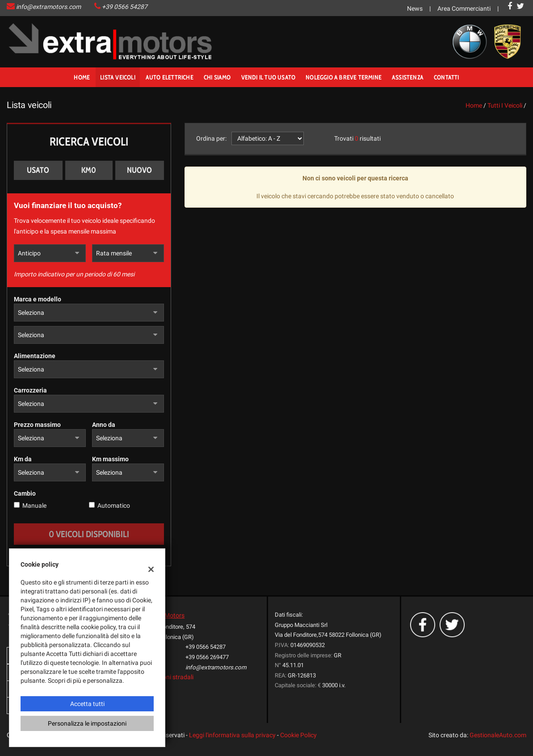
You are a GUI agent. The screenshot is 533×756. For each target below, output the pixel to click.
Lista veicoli (118, 77)
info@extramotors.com (48, 7)
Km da (23, 459)
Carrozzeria (30, 390)
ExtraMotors (167, 615)
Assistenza (408, 77)
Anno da (104, 425)
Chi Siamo (217, 77)
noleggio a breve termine (344, 77)
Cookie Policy (298, 735)
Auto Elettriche (170, 77)
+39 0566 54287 (125, 7)
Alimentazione (35, 356)
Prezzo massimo (37, 425)
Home (82, 77)
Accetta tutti (87, 704)
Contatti (447, 77)
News (415, 8)
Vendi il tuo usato (269, 77)
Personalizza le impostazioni (87, 723)
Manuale (34, 505)
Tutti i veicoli (505, 105)
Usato (38, 170)
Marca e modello (38, 299)
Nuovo (139, 170)
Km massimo (110, 459)
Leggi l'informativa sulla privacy (232, 735)
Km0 (89, 170)
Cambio (25, 493)
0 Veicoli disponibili (89, 534)
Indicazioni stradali (167, 677)
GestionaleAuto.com (498, 735)
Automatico (114, 505)
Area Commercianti (464, 8)
